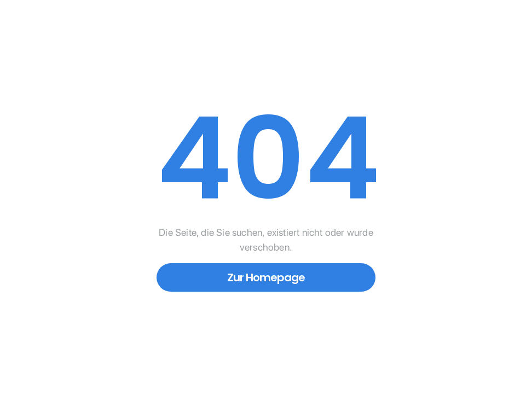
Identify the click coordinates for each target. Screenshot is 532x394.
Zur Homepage (266, 277)
